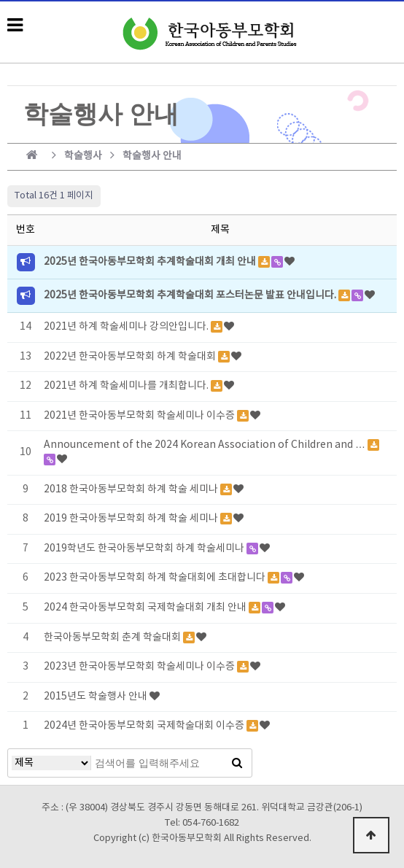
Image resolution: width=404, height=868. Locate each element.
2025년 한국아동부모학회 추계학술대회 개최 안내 (151, 262)
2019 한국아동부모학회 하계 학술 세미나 (132, 519)
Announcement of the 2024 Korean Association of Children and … (206, 445)
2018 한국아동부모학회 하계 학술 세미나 (132, 489)
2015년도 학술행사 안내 (97, 697)
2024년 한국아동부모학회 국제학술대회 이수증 (145, 726)
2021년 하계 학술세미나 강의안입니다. (127, 327)
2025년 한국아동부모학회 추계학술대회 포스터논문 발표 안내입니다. (191, 295)
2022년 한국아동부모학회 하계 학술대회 (131, 357)
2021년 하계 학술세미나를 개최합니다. (127, 386)
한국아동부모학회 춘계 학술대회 (113, 638)
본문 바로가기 (0, 0)
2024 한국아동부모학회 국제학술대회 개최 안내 (146, 608)
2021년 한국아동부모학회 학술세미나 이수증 (140, 416)
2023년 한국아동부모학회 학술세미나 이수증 (140, 667)
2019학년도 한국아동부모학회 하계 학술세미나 (145, 549)
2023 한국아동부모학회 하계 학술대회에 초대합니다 (156, 578)
